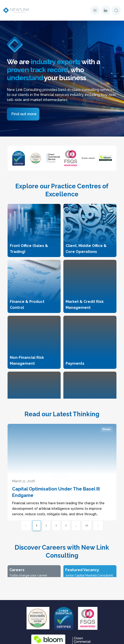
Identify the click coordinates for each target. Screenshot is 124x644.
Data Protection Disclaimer (62, 596)
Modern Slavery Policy (62, 629)
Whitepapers (62, 565)
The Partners (62, 541)
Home (62, 516)
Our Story (62, 524)
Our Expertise (62, 532)
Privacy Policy (62, 604)
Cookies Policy (62, 620)
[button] (95, 10)
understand (25, 78)
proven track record (37, 70)
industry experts (55, 62)
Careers (62, 549)
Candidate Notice (62, 612)
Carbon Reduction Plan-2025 (62, 637)
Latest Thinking (62, 557)
